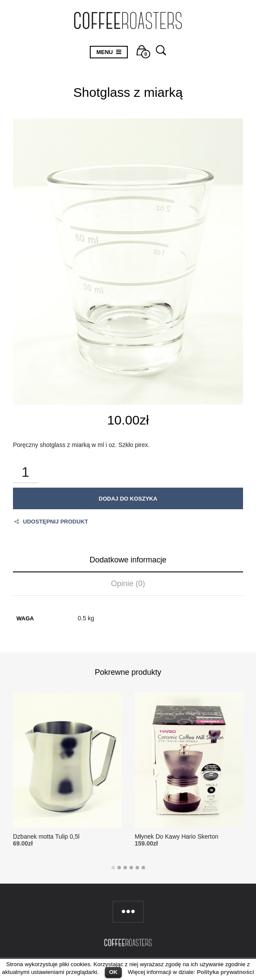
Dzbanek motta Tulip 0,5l (46, 836)
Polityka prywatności (226, 972)
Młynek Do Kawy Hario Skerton (177, 836)
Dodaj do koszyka (128, 499)
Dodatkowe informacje (128, 560)
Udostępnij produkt (51, 522)
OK (114, 972)
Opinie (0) (128, 584)
